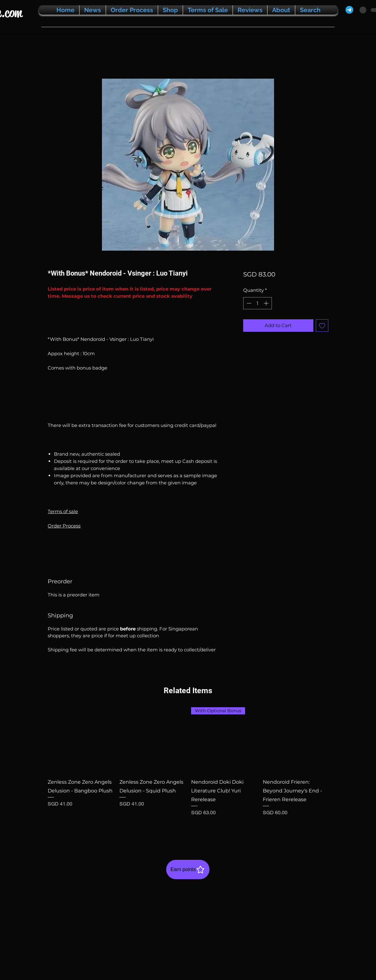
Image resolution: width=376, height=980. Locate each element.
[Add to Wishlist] (322, 326)
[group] (188, 770)
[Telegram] (349, 10)
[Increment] (267, 303)
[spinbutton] (257, 303)
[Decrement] (248, 303)
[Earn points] (188, 870)
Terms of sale (63, 511)
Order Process (64, 526)
